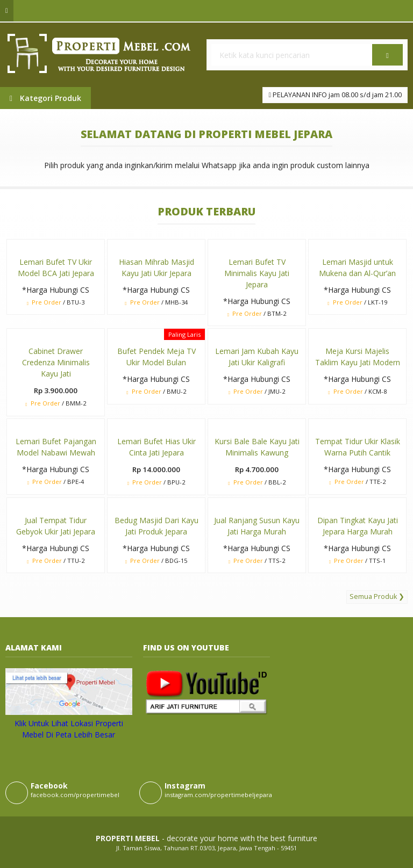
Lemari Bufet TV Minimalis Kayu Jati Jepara (257, 273)
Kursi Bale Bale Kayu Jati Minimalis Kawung (257, 447)
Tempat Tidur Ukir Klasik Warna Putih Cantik (358, 447)
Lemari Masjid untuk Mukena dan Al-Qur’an (357, 267)
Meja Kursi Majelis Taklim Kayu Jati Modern (358, 357)
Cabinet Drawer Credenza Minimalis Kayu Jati (56, 362)
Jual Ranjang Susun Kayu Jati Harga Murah (257, 526)
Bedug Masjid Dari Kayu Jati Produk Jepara (156, 526)
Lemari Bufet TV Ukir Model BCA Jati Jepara (56, 267)
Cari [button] (387, 59)
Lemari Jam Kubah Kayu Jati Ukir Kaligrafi (257, 357)
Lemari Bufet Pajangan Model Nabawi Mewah (56, 447)
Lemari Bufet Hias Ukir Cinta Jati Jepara (156, 447)
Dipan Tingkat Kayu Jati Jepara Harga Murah (358, 526)
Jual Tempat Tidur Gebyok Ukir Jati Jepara (56, 526)
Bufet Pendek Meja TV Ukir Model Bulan (156, 357)
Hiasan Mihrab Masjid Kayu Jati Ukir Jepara (156, 267)
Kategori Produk (45, 98)
